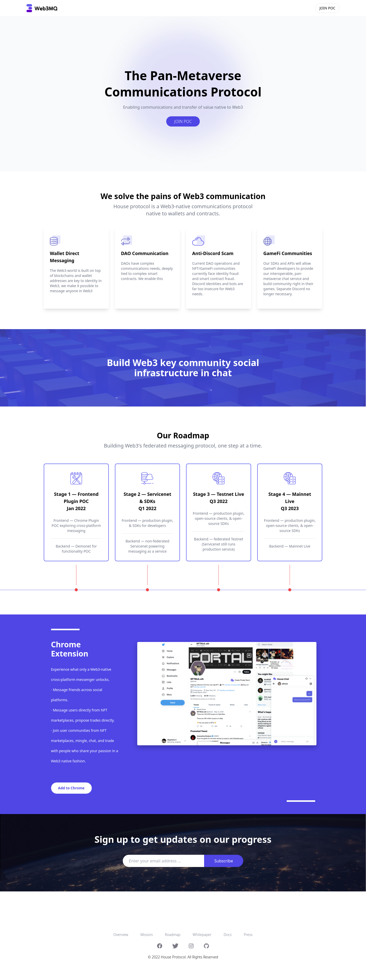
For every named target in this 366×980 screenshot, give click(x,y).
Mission (146, 935)
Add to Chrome (71, 788)
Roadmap (173, 935)
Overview (121, 935)
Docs (228, 935)
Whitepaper (202, 935)
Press (248, 935)
